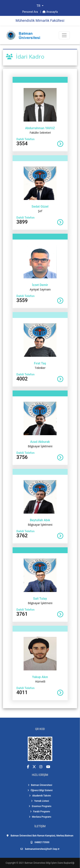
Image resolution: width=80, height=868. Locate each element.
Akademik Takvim (40, 796)
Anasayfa (50, 12)
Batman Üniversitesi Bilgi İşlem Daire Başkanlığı (49, 863)
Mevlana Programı (40, 817)
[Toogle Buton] (64, 35)
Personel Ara (30, 12)
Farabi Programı (40, 812)
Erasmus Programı (40, 806)
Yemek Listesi (40, 801)
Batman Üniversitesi (40, 785)
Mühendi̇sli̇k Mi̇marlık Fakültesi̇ (40, 20)
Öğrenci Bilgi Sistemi (40, 790)
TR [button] (39, 6)
